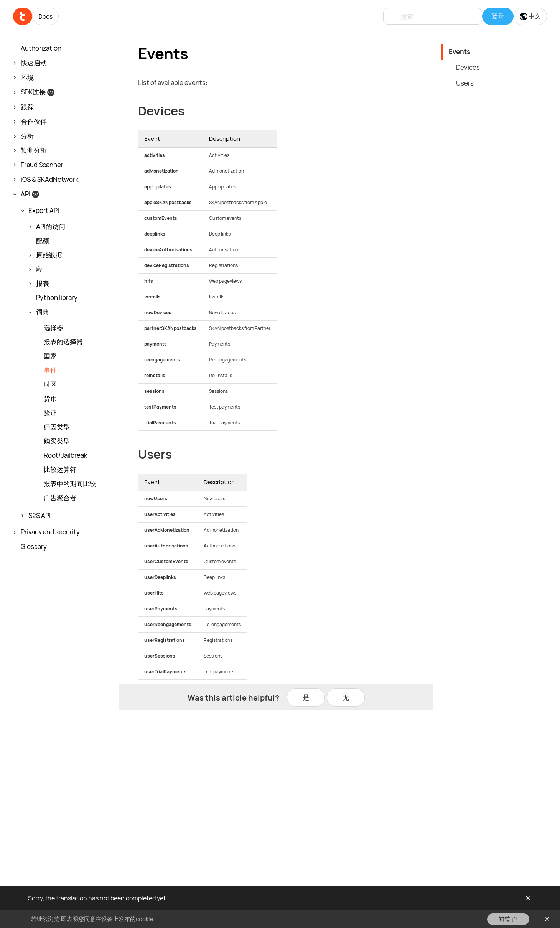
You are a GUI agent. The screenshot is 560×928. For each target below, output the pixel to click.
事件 (50, 370)
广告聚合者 (60, 498)
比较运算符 (60, 470)
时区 (50, 384)
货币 (50, 399)
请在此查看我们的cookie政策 (192, 919)
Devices (468, 67)
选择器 (54, 328)
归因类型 (57, 427)
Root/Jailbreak (65, 455)
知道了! (508, 919)
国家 (50, 356)
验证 (50, 413)
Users (465, 83)
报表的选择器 (63, 342)
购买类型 (57, 441)
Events (460, 52)
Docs (45, 16)
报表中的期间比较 (70, 484)
